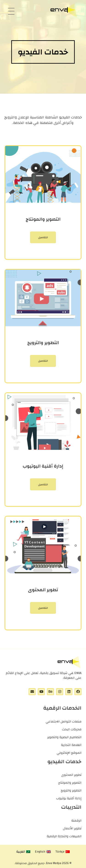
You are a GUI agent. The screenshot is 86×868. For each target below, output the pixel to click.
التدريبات (71, 807)
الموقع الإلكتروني (69, 753)
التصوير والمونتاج (70, 783)
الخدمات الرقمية (62, 708)
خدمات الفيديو (64, 762)
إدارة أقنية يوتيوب (69, 798)
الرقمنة (76, 821)
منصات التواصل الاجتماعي (64, 722)
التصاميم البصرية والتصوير (64, 737)
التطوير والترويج (71, 791)
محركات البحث (72, 729)
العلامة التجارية (71, 745)
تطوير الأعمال (72, 828)
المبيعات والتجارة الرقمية (64, 836)
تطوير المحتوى (71, 775)
